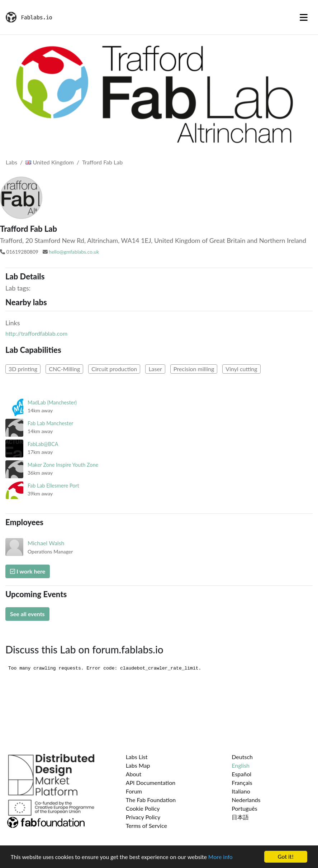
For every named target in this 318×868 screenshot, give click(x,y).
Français (242, 783)
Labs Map (138, 765)
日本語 (240, 817)
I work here (28, 571)
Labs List (137, 757)
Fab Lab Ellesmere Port (53, 486)
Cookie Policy (143, 808)
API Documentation (151, 783)
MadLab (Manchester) (52, 402)
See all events (27, 614)
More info (220, 857)
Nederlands (246, 800)
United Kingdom (49, 162)
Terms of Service (146, 826)
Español (241, 774)
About (134, 774)
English (241, 765)
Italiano (241, 791)
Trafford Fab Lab (102, 162)
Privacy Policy (143, 817)
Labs (11, 162)
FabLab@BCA (43, 444)
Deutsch (242, 757)
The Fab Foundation (151, 800)
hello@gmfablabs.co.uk (74, 252)
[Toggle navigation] (304, 17)
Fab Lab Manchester (50, 423)
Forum (134, 791)
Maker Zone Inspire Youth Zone (63, 465)
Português (244, 808)
